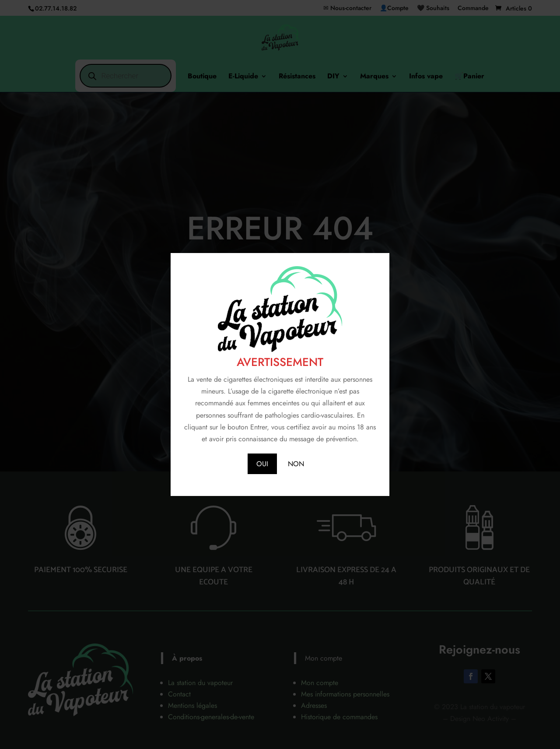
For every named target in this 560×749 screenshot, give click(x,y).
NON (296, 464)
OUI (262, 464)
